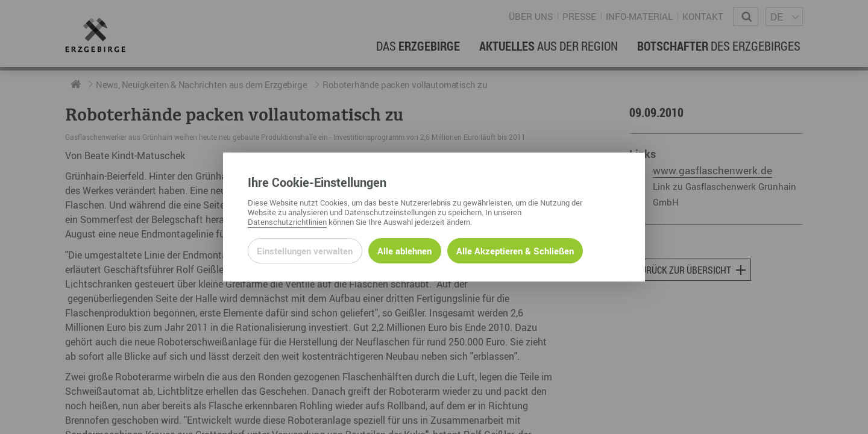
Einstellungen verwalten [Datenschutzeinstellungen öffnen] (305, 251)
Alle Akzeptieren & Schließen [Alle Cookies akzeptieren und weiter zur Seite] (515, 251)
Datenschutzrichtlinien (287, 222)
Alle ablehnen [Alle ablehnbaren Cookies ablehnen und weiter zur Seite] (404, 251)
